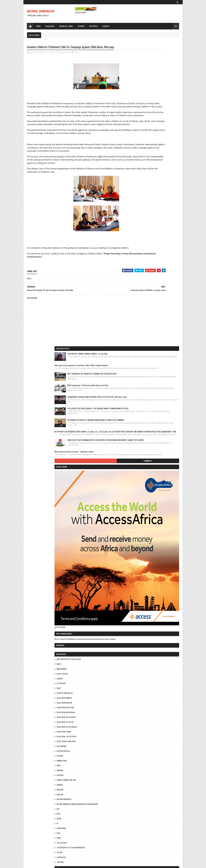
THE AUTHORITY (141, 608)
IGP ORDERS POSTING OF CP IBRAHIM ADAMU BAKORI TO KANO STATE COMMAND (162, 157)
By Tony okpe (140, 449)
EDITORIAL (139, 521)
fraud (138, 531)
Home (38, 26)
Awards (106, 26)
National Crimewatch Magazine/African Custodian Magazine (156, 569)
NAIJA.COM (139, 555)
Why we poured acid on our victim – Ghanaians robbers (153, 210)
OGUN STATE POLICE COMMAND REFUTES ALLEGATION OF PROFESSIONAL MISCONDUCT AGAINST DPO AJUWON (162, 194)
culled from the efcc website (146, 492)
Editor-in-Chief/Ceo (142, 516)
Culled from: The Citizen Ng (145, 502)
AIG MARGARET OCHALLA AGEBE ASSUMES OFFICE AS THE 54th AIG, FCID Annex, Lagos (161, 122)
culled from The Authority (145, 483)
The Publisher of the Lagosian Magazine (150, 613)
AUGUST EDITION (141, 439)
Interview (93, 26)
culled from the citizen (144, 487)
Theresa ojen (140, 623)
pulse (137, 598)
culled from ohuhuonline (145, 478)
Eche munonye (141, 512)
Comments (168, 223)
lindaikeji (139, 550)
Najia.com (139, 560)
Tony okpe (139, 627)
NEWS (77, 53)
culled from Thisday (143, 497)
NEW (137, 574)
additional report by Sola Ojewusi (148, 425)
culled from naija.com (143, 468)
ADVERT (138, 429)
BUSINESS (139, 444)
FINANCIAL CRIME (141, 526)
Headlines (50, 26)
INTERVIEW (139, 540)
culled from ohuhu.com (144, 473)
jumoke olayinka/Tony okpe (145, 545)
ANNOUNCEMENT (141, 434)
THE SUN (138, 618)
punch (138, 603)
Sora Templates (41, 864)
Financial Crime (66, 26)
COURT (138, 454)
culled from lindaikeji (143, 463)
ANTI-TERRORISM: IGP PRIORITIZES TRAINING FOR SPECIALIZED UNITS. (162, 87)
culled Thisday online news (145, 507)
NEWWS (138, 584)
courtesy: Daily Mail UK (144, 458)
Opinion (81, 26)
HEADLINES (139, 536)
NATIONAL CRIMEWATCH (41, 11)
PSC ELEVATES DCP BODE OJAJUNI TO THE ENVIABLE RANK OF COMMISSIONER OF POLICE (162, 139)
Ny (136, 589)
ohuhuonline (140, 594)
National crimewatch (143, 565)
